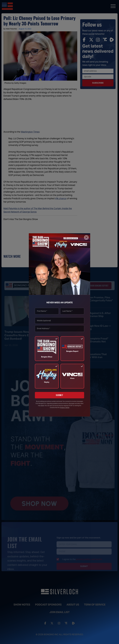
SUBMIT (60, 395)
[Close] (86, 238)
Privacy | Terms (65, 407)
